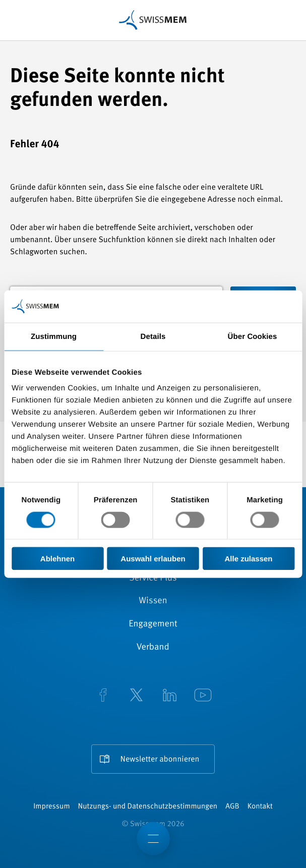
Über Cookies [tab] (253, 336)
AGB (232, 807)
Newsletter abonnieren (160, 760)
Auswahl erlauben (153, 559)
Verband (153, 648)
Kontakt (260, 807)
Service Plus (153, 578)
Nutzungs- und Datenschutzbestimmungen (148, 807)
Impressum (51, 807)
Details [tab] (153, 336)
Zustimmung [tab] (54, 336)
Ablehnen (57, 559)
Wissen (153, 601)
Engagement (153, 624)
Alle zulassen (248, 559)
